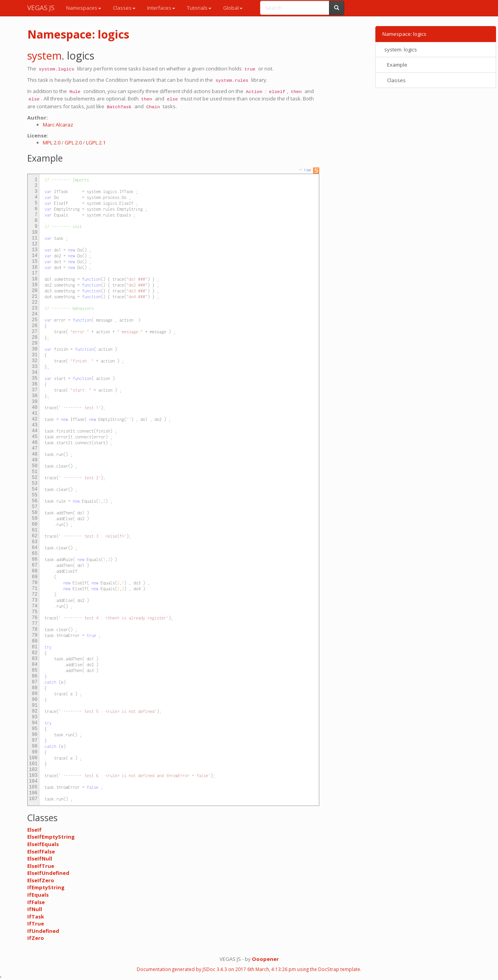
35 (35, 378)
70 (35, 583)
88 (35, 688)
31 (35, 355)
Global (233, 8)
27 (35, 332)
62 (35, 536)
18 (35, 279)
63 (35, 542)
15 (35, 262)
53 (35, 484)
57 (35, 507)
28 (35, 338)
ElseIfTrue (41, 866)
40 (35, 408)
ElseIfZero (41, 880)
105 (33, 787)
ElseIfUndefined (48, 873)
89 (35, 694)
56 (35, 501)
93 (35, 717)
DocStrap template (339, 969)
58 (35, 513)
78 (35, 630)
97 (35, 741)
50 (35, 466)
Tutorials (199, 8)
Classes (124, 8)
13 (35, 250)
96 (35, 735)
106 (33, 793)
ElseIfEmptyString (51, 837)
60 (35, 524)
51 (35, 472)
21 (35, 297)
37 (35, 390)
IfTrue (36, 924)
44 (35, 431)
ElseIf (34, 830)
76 (35, 618)
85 (35, 670)
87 (35, 682)
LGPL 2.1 (96, 143)
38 (35, 396)
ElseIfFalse (41, 852)
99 (35, 752)
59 (35, 519)
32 (35, 361)
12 (35, 244)
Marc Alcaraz (58, 125)
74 (35, 606)
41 (35, 413)
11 (35, 238)
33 (35, 367)
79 (35, 635)
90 (35, 700)
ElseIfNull (40, 859)
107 (33, 799)
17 (35, 273)
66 (35, 559)
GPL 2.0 (73, 143)
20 (35, 291)
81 (35, 647)
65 (35, 554)
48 (35, 454)
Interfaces (161, 8)
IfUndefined (43, 931)
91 (35, 706)
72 (35, 595)
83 (35, 659)
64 (35, 548)
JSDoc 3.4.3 (215, 969)
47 (35, 449)
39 (35, 402)
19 (35, 285)
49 (35, 460)
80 (35, 641)
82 (35, 653)
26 (35, 326)
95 (35, 729)
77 (35, 624)
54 (35, 489)
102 (33, 770)
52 (35, 478)
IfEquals (38, 895)
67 (35, 565)
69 (35, 577)
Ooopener (265, 959)
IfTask (36, 917)
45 (35, 437)
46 (35, 443)
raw (307, 170)
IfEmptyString (46, 887)
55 (35, 495)
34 (35, 373)
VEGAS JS (41, 8)
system (44, 55)
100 (33, 758)
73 (35, 600)
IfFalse (36, 902)
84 (35, 665)
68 (35, 571)
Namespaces (84, 8)
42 (35, 419)
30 (35, 349)
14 (35, 256)
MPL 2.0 (52, 143)
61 (35, 530)
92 (35, 711)
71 (35, 589)
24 (35, 314)
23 (35, 308)
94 (35, 723)
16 (35, 267)
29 (35, 343)
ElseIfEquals (43, 844)
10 (35, 232)
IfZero (36, 938)
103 (33, 776)
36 (35, 384)
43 (35, 425)
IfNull (35, 909)
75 (35, 612)
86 (35, 676)
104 (33, 781)
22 (35, 303)
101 (33, 764)
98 (35, 746)
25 (35, 320)
